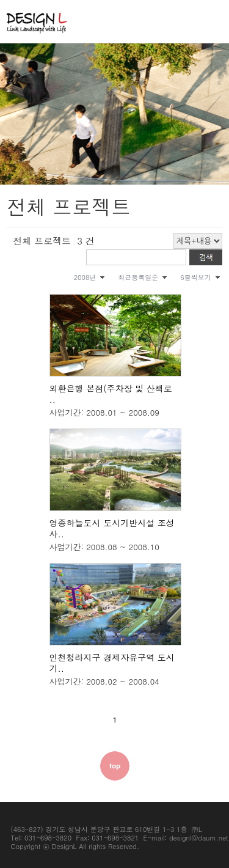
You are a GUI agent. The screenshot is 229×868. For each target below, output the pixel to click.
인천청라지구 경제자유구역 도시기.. (112, 663)
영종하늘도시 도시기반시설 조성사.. (112, 528)
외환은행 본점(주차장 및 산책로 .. (111, 394)
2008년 (85, 277)
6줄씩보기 (195, 277)
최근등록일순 (138, 277)
